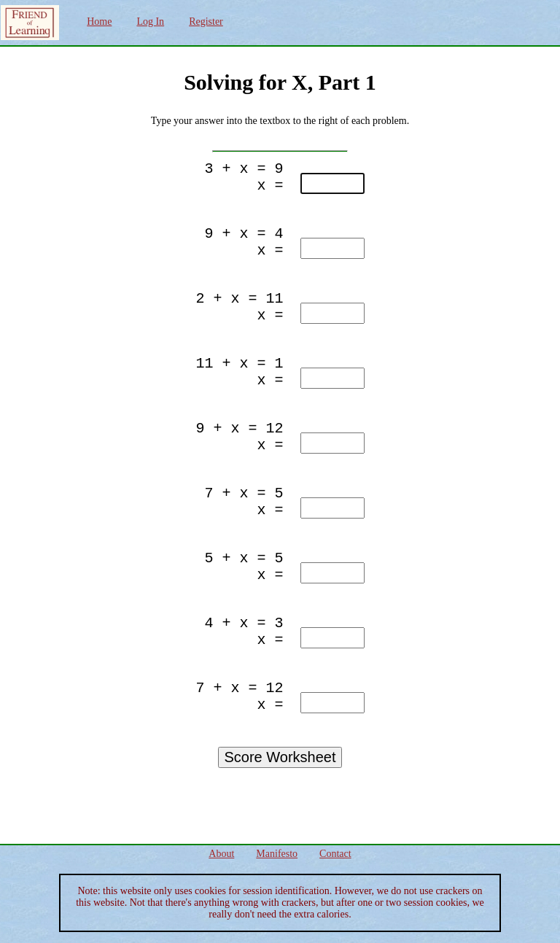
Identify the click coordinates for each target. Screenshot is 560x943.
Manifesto (277, 854)
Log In (150, 22)
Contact (335, 854)
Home (99, 22)
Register (206, 22)
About (221, 854)
